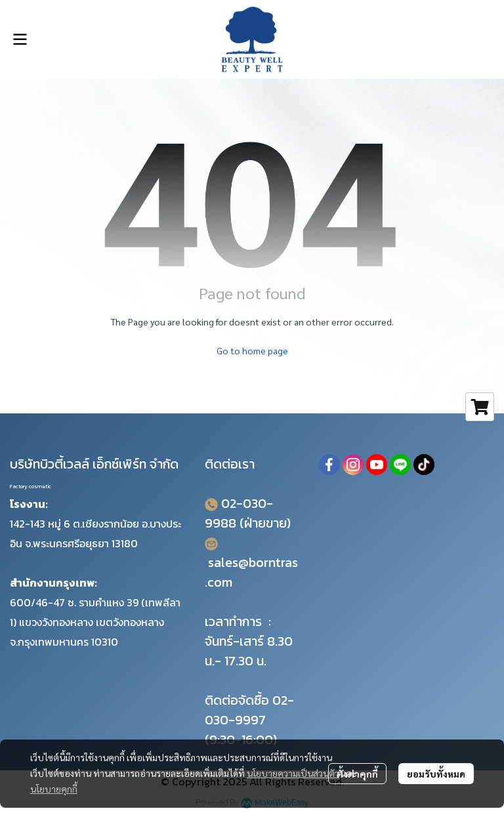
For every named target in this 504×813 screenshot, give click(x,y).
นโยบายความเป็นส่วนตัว (293, 773)
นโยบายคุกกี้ (54, 789)
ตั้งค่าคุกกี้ (357, 774)
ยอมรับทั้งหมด (436, 774)
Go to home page (252, 350)
